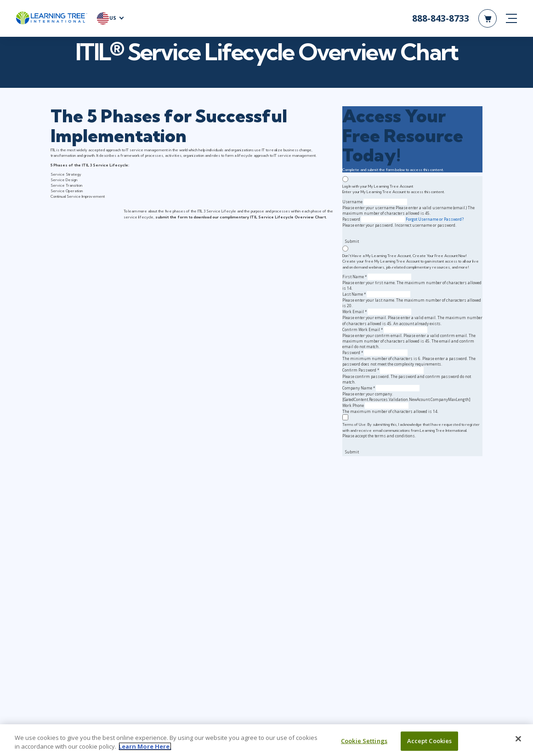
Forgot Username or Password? (435, 219)
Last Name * (354, 294)
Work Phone (353, 405)
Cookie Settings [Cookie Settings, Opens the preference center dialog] (364, 741)
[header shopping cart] (488, 18)
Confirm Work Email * (363, 329)
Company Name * (359, 388)
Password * (353, 352)
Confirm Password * (361, 370)
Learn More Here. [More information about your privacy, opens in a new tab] (145, 746)
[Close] (518, 739)
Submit (352, 241)
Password (351, 219)
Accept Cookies (430, 741)
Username (352, 202)
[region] (266, 740)
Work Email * (354, 312)
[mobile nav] (511, 18)
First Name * (354, 277)
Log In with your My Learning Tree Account (378, 186)
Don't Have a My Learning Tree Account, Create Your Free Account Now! (405, 256)
